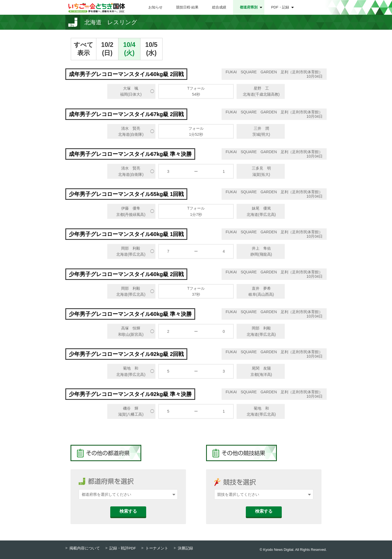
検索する (128, 511)
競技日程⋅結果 (187, 7)
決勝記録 (185, 548)
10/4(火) (129, 49)
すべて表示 (84, 49)
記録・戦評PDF (123, 548)
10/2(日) (107, 49)
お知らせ (155, 7)
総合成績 (219, 7)
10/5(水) (151, 49)
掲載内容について (85, 548)
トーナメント (157, 548)
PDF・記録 (280, 7)
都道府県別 (249, 7)
